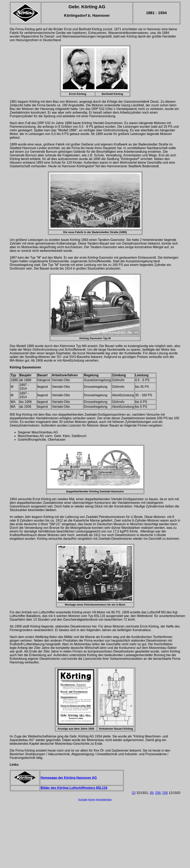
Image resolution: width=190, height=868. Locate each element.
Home (91, 800)
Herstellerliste (104, 800)
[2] (134, 793)
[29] (165, 793)
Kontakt (83, 800)
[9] (152, 793)
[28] (158, 793)
